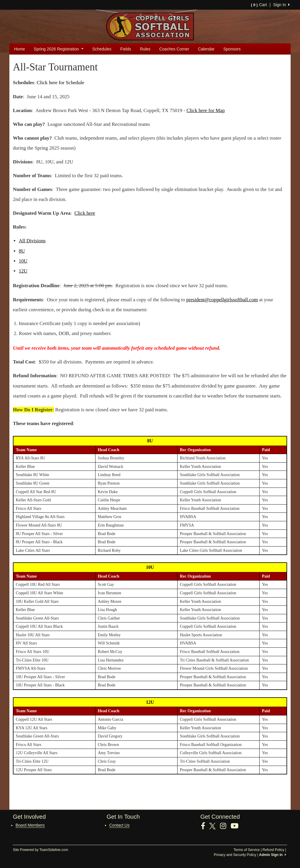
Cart (259, 5)
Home (19, 49)
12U (23, 271)
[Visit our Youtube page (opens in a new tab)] (237, 826)
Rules (145, 49)
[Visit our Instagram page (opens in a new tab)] (225, 826)
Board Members (30, 825)
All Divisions (32, 241)
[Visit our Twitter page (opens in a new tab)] (215, 826)
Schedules (102, 49)
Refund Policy (273, 850)
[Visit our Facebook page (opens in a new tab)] (205, 826)
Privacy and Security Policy (235, 855)
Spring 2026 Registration (59, 49)
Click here (85, 213)
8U (22, 251)
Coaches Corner (174, 49)
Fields (126, 49)
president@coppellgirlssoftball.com (222, 300)
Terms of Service (247, 850)
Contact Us (119, 825)
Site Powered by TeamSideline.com (41, 850)
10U (23, 261)
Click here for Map (206, 110)
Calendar (206, 49)
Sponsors (232, 49)
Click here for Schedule (60, 83)
